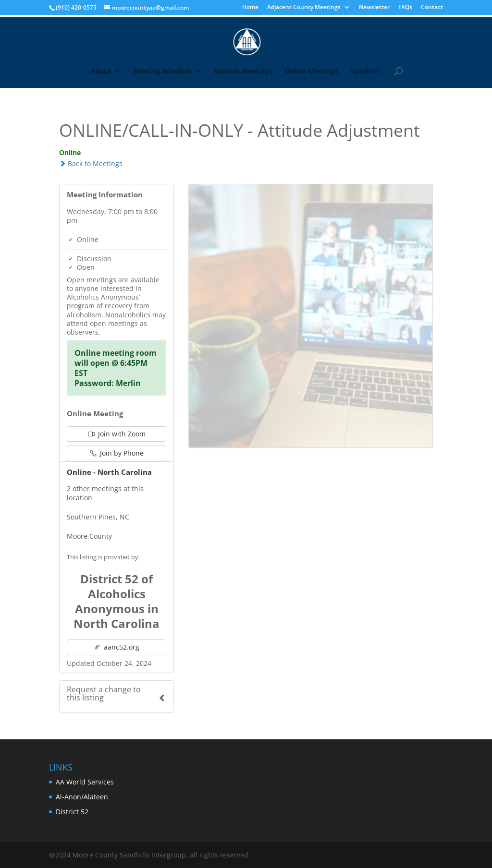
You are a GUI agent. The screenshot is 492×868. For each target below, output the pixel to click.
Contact (432, 8)
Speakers (366, 72)
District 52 (72, 812)
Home (250, 8)
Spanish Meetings (243, 72)
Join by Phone (117, 453)
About (101, 72)
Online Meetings (311, 72)
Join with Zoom (117, 434)
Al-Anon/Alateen (82, 797)
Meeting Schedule (162, 72)
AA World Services (85, 782)
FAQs (405, 8)
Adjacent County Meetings (304, 8)
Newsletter (374, 8)
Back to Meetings (91, 163)
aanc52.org (117, 647)
